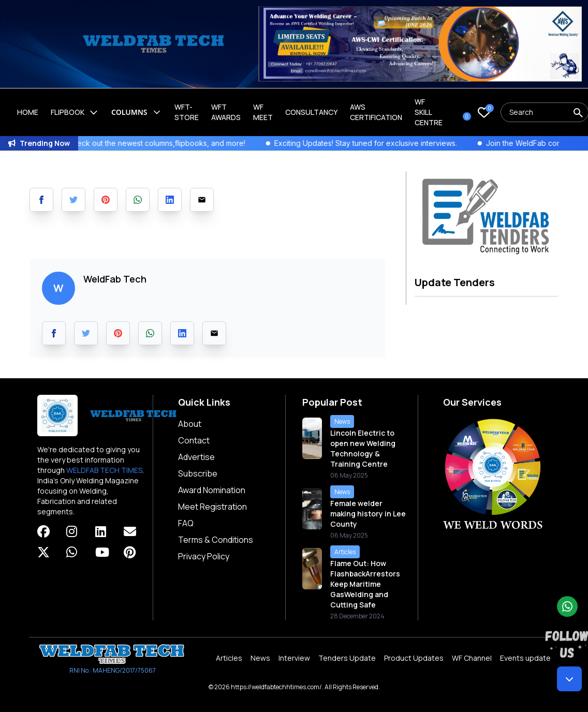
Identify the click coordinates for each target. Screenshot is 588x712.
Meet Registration (212, 507)
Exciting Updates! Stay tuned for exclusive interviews (379, 143)
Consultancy (311, 112)
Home (28, 112)
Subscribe (198, 473)
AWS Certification (376, 112)
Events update (525, 658)
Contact (194, 440)
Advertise (196, 457)
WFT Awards (226, 112)
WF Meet (263, 112)
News (260, 658)
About (190, 424)
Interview (294, 658)
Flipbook (75, 112)
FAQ (186, 523)
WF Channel (472, 658)
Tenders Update (347, 658)
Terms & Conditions (216, 540)
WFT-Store (187, 112)
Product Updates (414, 658)
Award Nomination (212, 490)
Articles (229, 658)
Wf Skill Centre (429, 112)
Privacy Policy (204, 556)
